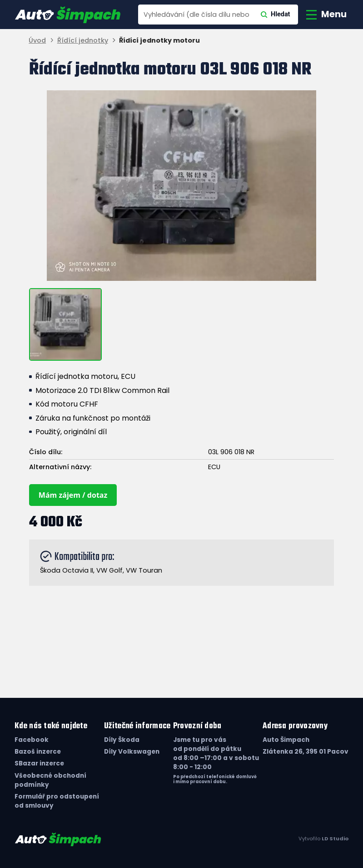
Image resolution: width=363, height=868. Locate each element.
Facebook (32, 740)
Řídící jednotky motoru (159, 41)
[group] (181, 186)
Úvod (37, 41)
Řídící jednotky (83, 41)
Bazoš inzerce (38, 752)
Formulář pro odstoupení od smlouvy (57, 801)
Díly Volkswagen (132, 752)
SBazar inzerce (39, 763)
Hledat (275, 14)
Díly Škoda (122, 740)
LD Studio (335, 839)
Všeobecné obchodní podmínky (50, 780)
